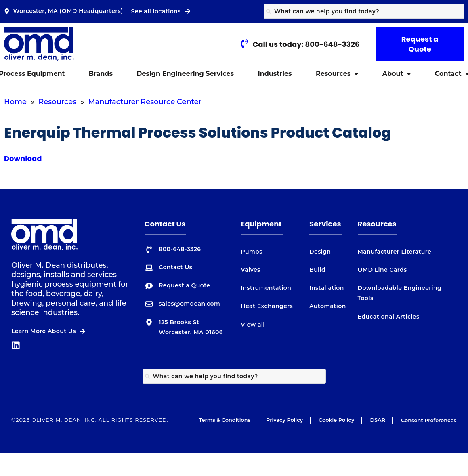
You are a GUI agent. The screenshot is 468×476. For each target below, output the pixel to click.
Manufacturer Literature (395, 252)
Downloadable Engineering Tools (400, 293)
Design (320, 252)
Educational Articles (389, 317)
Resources (337, 74)
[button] (337, 74)
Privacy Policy (284, 420)
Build (317, 270)
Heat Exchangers (267, 306)
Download (23, 158)
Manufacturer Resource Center (145, 102)
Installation (327, 288)
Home (15, 102)
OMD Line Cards (382, 270)
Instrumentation (266, 288)
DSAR (378, 420)
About (397, 74)
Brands (101, 74)
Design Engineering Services (185, 74)
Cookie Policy (336, 420)
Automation (328, 306)
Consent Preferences (429, 420)
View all (253, 325)
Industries (275, 74)
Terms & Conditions (225, 420)
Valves (250, 270)
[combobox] (364, 11)
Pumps (251, 252)
